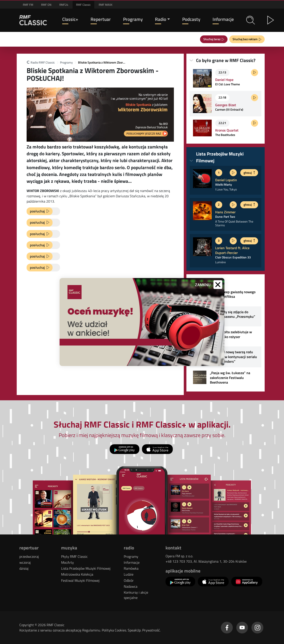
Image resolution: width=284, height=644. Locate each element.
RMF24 (64, 5)
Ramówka (131, 568)
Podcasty (191, 19)
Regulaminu (91, 630)
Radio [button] (161, 19)
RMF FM (28, 5)
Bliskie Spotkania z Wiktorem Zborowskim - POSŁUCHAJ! (102, 63)
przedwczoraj (29, 556)
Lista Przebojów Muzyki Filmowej (86, 568)
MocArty (67, 562)
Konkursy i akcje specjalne (136, 595)
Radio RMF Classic (41, 63)
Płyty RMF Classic (74, 556)
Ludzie (129, 574)
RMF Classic (83, 5)
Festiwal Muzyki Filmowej (80, 580)
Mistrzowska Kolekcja (77, 574)
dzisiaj (24, 568)
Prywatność (151, 630)
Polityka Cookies (114, 630)
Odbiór (129, 580)
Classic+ (70, 19)
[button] (251, 20)
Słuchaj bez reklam (246, 39)
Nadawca (131, 586)
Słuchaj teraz (213, 39)
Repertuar (101, 19)
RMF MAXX (106, 5)
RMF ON (46, 5)
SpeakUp (134, 630)
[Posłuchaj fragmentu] (255, 73)
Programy (133, 19)
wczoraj (25, 562)
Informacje (223, 19)
